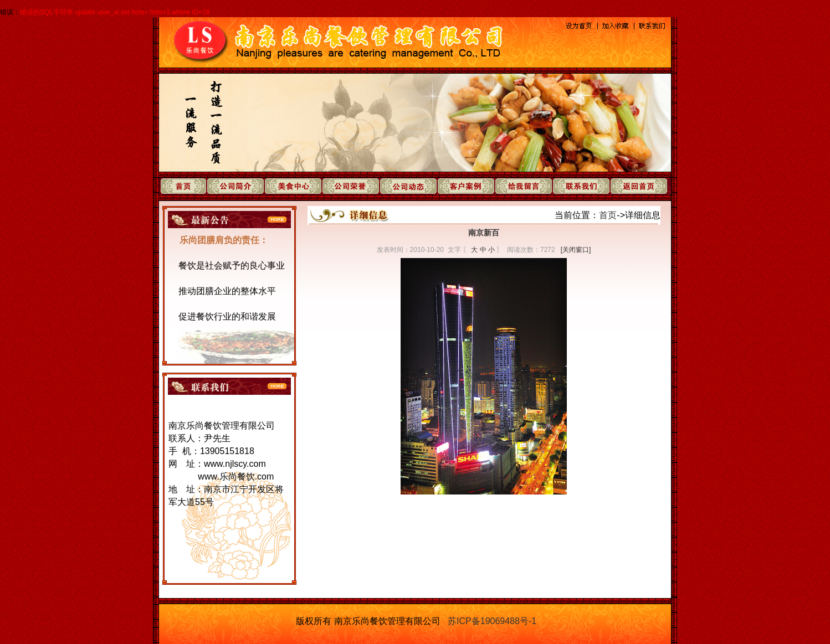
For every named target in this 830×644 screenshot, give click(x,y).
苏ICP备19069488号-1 (492, 621)
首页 (608, 215)
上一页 (466, 521)
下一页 (501, 521)
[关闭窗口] (576, 250)
